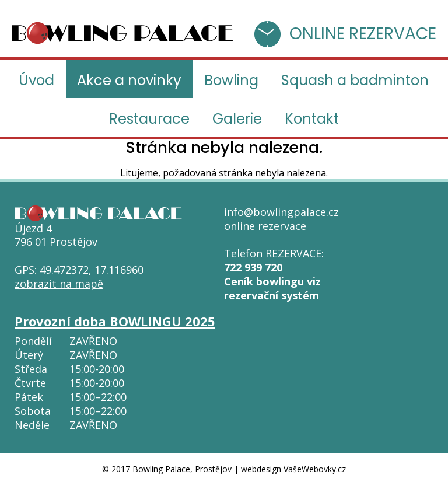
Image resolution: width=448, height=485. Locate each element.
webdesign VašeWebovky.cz (293, 469)
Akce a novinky (129, 80)
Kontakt (312, 119)
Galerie (237, 119)
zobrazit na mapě (59, 284)
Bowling (231, 80)
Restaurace (149, 119)
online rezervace (265, 226)
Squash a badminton (355, 80)
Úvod (36, 80)
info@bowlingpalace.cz (281, 212)
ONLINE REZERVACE (363, 34)
